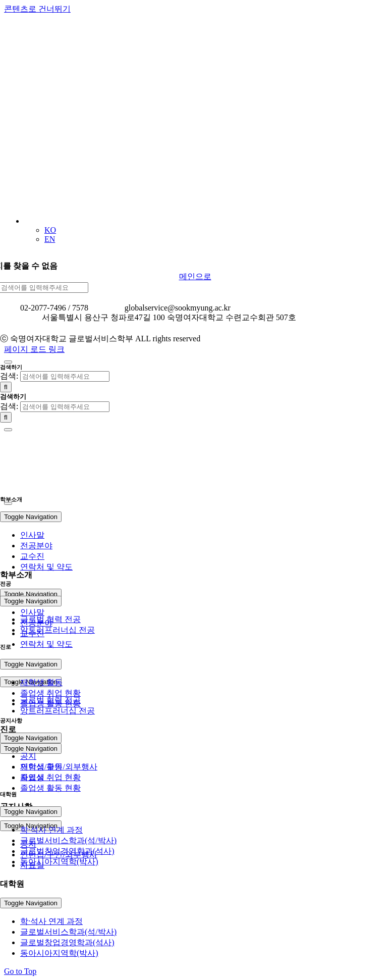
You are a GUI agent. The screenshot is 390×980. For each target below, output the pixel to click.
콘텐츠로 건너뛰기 (37, 9)
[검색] (6, 387)
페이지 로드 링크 (34, 349)
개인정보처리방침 (32, 328)
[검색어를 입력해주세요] (65, 376)
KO (50, 230)
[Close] (8, 362)
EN (50, 239)
